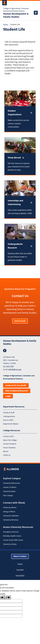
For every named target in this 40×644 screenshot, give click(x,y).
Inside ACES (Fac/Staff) (16, 385)
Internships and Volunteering (15, 203)
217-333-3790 (8, 366)
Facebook (5, 351)
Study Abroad (14, 158)
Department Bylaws (11, 424)
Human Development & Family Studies (16, 15)
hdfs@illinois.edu (15, 369)
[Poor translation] (8, 597)
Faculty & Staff (9, 413)
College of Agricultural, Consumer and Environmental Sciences (16, 10)
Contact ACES (8, 436)
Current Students (10, 444)
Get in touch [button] (20, 321)
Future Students (9, 448)
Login (8, 396)
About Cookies (20, 556)
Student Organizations (15, 113)
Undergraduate (9, 416)
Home (5, 24)
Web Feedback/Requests (17, 391)
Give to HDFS (8, 420)
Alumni (6, 451)
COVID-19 (7, 455)
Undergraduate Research (15, 246)
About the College (10, 440)
